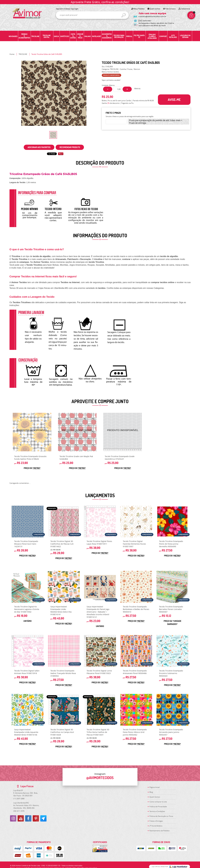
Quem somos (155, 9)
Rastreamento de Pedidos (159, 831)
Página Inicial (154, 787)
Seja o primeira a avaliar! (111, 80)
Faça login (74, 9)
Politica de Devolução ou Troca (161, 816)
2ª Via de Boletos (156, 826)
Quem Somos (155, 797)
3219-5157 (145, 21)
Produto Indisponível (32, 432)
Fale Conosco (170, 9)
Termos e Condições (157, 811)
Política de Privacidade (158, 807)
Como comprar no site (158, 802)
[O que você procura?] (124, 15)
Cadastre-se (185, 9)
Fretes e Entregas (156, 821)
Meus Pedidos (139, 9)
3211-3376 (19, 811)
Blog (151, 792)
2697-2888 (19, 799)
